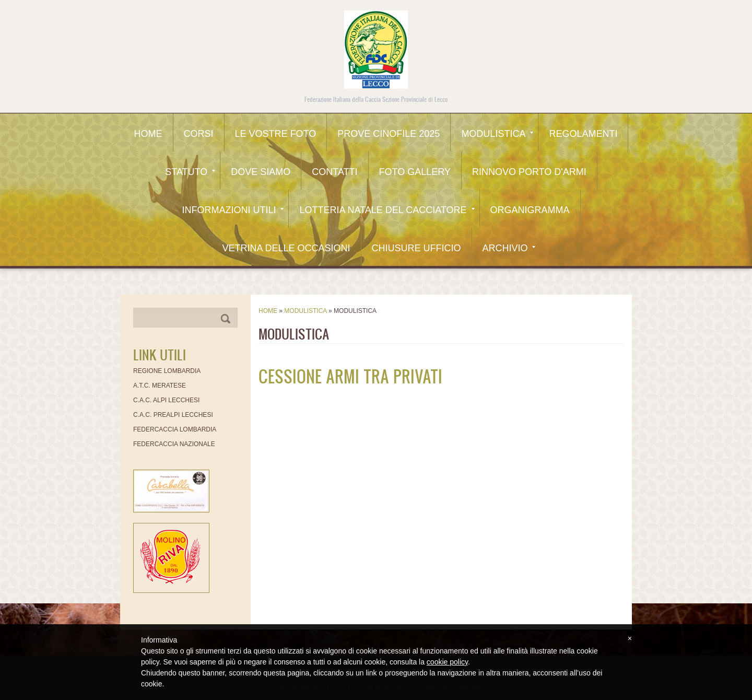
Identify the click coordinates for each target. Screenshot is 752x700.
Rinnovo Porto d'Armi (529, 172)
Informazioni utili (233, 210)
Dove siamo (261, 172)
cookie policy (447, 662)
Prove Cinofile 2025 (389, 134)
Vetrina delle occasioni (286, 248)
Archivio (509, 248)
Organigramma (530, 210)
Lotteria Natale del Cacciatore (387, 210)
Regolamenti (583, 134)
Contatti (334, 172)
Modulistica (497, 134)
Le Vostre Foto (276, 134)
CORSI (199, 134)
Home (148, 134)
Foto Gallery (415, 172)
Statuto (190, 172)
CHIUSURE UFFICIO (416, 248)
